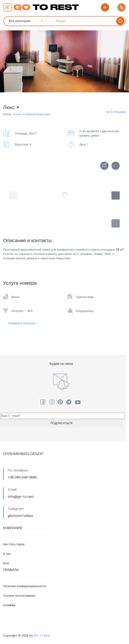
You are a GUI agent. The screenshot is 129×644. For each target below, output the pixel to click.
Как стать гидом (14, 544)
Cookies (9, 605)
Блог (6, 563)
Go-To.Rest (42, 636)
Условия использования (19, 596)
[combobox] (26, 21)
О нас (7, 554)
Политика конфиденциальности (24, 586)
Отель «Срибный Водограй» (32, 114)
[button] (116, 223)
